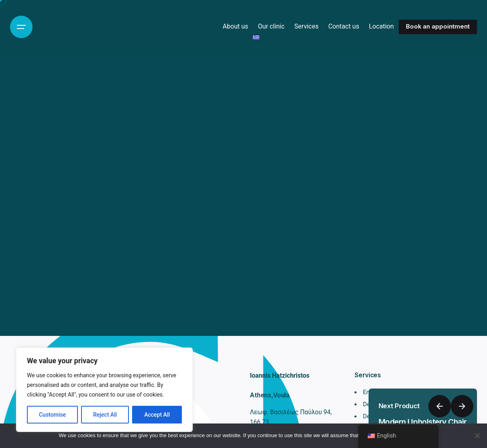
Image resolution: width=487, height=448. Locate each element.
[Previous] (440, 406)
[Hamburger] (21, 27)
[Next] (462, 406)
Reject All (105, 415)
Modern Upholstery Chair (423, 422)
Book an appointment (438, 27)
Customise (52, 415)
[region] (104, 390)
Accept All (157, 415)
